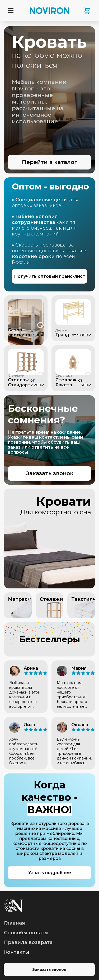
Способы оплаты (26, 933)
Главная (15, 923)
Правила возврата (28, 942)
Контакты (17, 952)
